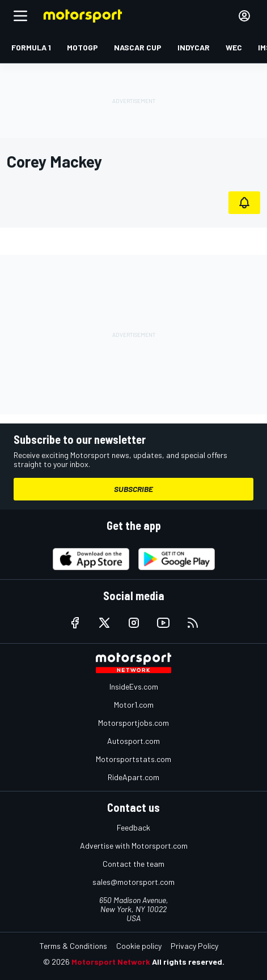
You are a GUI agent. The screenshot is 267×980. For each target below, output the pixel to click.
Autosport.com (133, 741)
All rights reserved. (188, 962)
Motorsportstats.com (133, 759)
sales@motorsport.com (133, 882)
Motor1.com (134, 705)
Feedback (133, 827)
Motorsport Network (111, 962)
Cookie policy (139, 946)
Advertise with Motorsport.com (134, 846)
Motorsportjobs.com (133, 723)
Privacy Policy (194, 946)
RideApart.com (133, 777)
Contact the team (133, 864)
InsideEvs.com (134, 686)
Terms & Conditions (73, 946)
